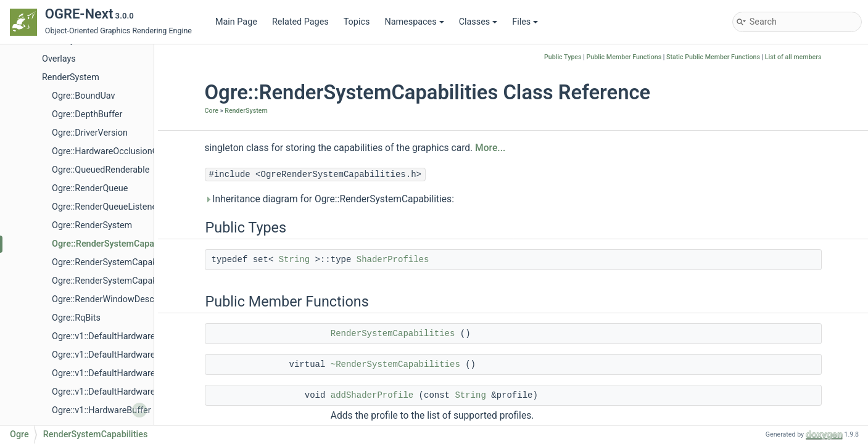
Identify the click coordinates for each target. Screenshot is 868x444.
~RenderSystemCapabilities (395, 364)
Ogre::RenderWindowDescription (116, 299)
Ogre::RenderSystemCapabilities (116, 244)
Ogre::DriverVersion (90, 133)
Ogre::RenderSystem (92, 225)
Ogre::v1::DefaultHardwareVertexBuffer (128, 392)
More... (490, 148)
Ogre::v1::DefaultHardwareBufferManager (133, 336)
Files (525, 22)
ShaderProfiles (393, 260)
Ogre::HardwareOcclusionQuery (114, 151)
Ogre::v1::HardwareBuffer (101, 410)
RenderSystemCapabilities (393, 334)
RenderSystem (71, 77)
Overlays (59, 59)
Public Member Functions (624, 57)
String (294, 260)
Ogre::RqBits (76, 318)
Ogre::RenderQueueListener (106, 207)
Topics (357, 22)
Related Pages (300, 22)
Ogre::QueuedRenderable (101, 170)
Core (212, 111)
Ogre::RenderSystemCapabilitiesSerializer (133, 281)
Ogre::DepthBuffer (87, 114)
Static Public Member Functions (713, 57)
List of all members (793, 57)
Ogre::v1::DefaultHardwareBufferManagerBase (143, 355)
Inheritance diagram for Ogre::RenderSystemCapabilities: (329, 199)
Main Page (236, 22)
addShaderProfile (372, 395)
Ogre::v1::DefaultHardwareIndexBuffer (126, 373)
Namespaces (414, 22)
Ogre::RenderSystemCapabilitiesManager (133, 262)
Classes (478, 22)
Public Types (563, 57)
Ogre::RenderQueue (90, 188)
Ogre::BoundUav (84, 96)
